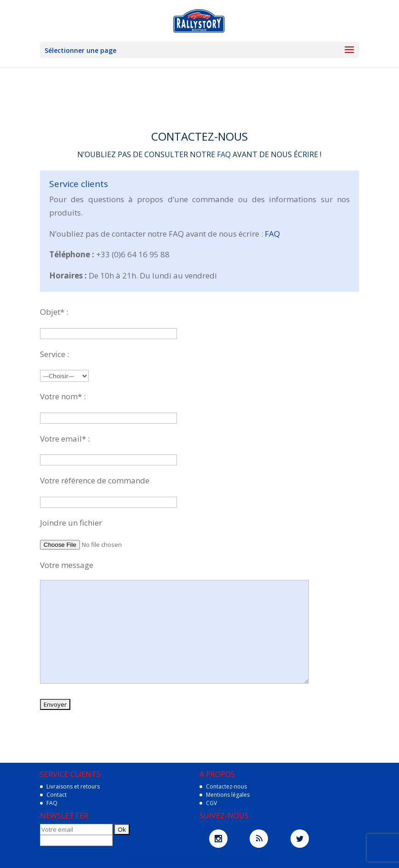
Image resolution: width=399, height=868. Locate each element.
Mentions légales (228, 795)
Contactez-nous (226, 786)
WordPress (254, 859)
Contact (57, 795)
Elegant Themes (179, 859)
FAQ (224, 154)
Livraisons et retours (73, 786)
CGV (211, 803)
